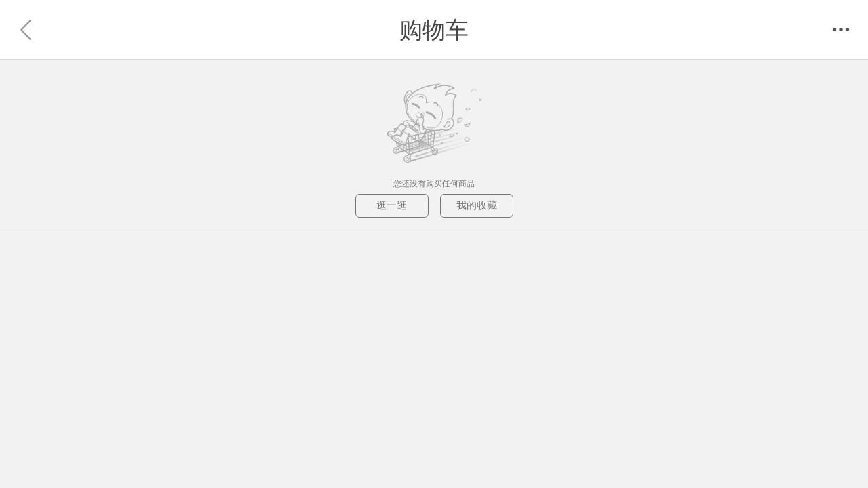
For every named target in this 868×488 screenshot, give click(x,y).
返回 (27, 30)
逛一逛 (392, 205)
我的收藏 (477, 205)
